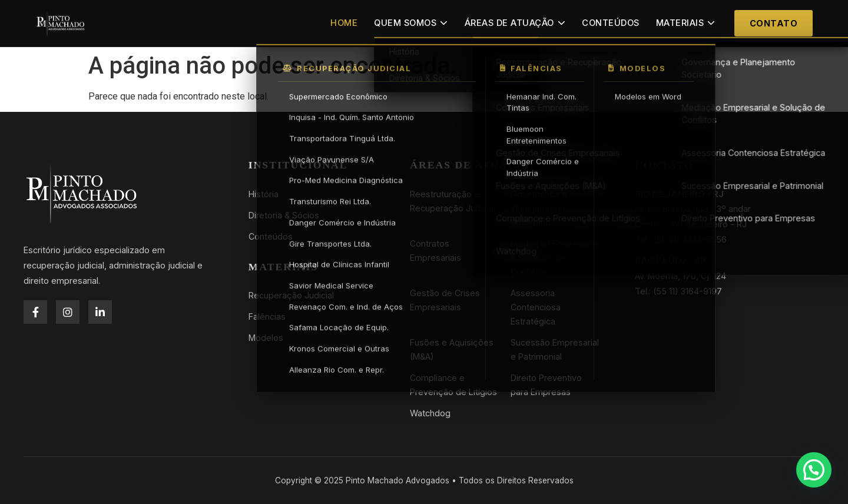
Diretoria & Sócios (284, 215)
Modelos (266, 338)
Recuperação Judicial (291, 295)
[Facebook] (35, 312)
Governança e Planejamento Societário (539, 208)
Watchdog (430, 413)
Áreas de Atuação (515, 23)
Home (344, 23)
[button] (814, 470)
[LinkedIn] (100, 312)
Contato (774, 23)
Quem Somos (411, 23)
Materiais (686, 23)
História (264, 194)
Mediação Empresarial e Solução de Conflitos (555, 258)
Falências (267, 316)
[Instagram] (68, 312)
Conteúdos (611, 23)
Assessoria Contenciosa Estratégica (536, 307)
